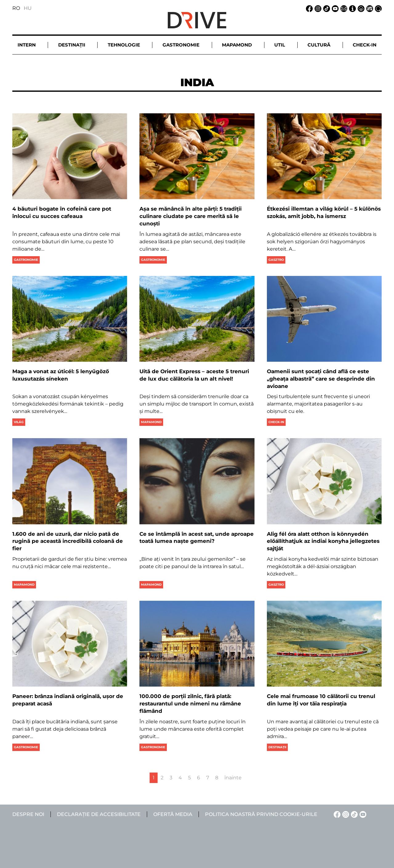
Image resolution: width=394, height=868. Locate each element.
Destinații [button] (72, 45)
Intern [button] (27, 45)
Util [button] (280, 45)
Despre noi (28, 814)
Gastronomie (26, 260)
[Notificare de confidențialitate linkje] (360, 8)
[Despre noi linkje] (352, 8)
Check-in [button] (365, 45)
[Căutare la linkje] (377, 8)
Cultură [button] (319, 45)
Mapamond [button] (237, 45)
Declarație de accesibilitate (99, 814)
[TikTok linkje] (326, 8)
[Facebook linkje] (308, 8)
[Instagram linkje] (317, 8)
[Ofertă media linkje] (369, 8)
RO (16, 8)
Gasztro (276, 260)
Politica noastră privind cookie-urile (261, 814)
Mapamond (151, 422)
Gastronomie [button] (181, 45)
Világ (19, 422)
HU (28, 8)
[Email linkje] (343, 8)
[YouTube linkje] (334, 8)
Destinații (277, 747)
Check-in (276, 422)
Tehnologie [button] (124, 45)
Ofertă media (173, 814)
